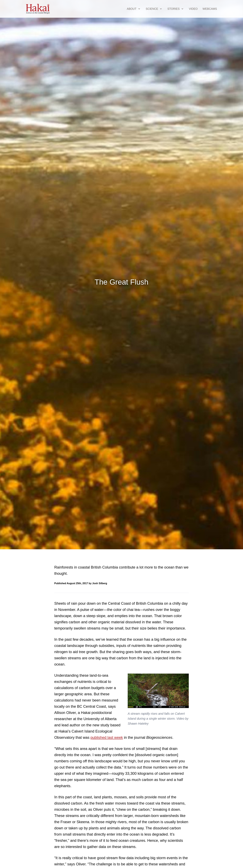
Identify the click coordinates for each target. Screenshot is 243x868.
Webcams (210, 9)
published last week (107, 737)
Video (193, 9)
